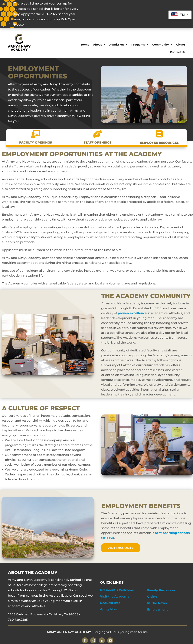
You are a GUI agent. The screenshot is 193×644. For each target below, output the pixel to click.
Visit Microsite (121, 548)
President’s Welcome (117, 590)
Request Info (110, 603)
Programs (140, 45)
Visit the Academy (115, 596)
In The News (157, 603)
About (99, 45)
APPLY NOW (146, 14)
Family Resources (161, 590)
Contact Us (178, 52)
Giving (181, 45)
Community (162, 45)
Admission (118, 45)
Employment (157, 609)
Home (85, 45)
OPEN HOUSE (112, 14)
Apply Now (109, 609)
